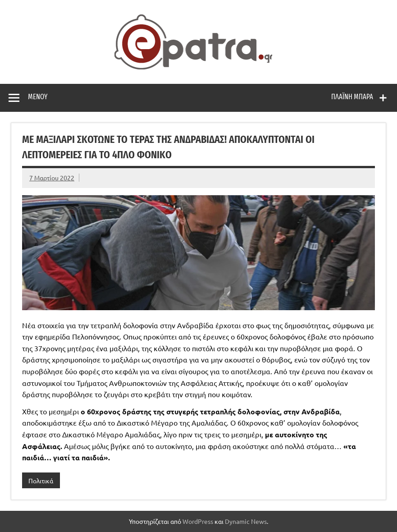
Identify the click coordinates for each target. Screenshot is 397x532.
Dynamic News (246, 521)
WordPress (198, 521)
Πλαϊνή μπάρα (352, 97)
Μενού (38, 97)
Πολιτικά (41, 481)
